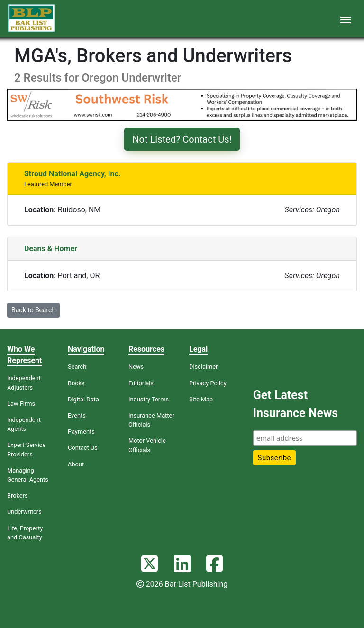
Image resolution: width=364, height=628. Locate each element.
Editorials (141, 383)
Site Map (201, 399)
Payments (81, 432)
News (136, 367)
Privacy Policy (208, 383)
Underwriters (24, 512)
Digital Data (83, 399)
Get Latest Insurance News (296, 404)
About (76, 464)
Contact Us (83, 448)
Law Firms (21, 404)
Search (77, 367)
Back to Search (33, 310)
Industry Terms (149, 399)
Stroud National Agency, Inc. (72, 174)
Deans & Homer (51, 249)
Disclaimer (203, 367)
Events (77, 415)
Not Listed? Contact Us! (182, 139)
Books (76, 383)
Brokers (18, 496)
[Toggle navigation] (346, 19)
